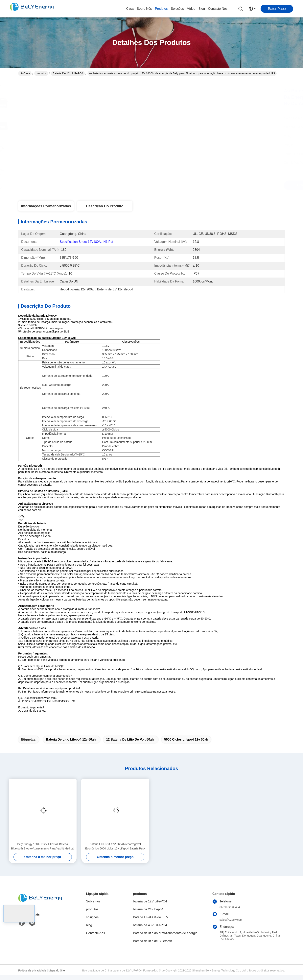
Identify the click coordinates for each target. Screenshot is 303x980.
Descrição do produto (105, 206)
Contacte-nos (218, 9)
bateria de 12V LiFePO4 (68, 73)
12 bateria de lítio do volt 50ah (130, 739)
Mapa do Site (57, 970)
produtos (161, 9)
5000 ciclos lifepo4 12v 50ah (186, 739)
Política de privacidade (32, 970)
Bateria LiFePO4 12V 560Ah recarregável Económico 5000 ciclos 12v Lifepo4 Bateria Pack (115, 846)
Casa (130, 9)
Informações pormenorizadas (46, 206)
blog (202, 9)
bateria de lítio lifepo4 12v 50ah (71, 739)
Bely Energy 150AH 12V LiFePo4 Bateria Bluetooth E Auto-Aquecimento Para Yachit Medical (43, 846)
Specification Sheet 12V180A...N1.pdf (86, 242)
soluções (177, 9)
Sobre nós (144, 9)
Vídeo (191, 9)
